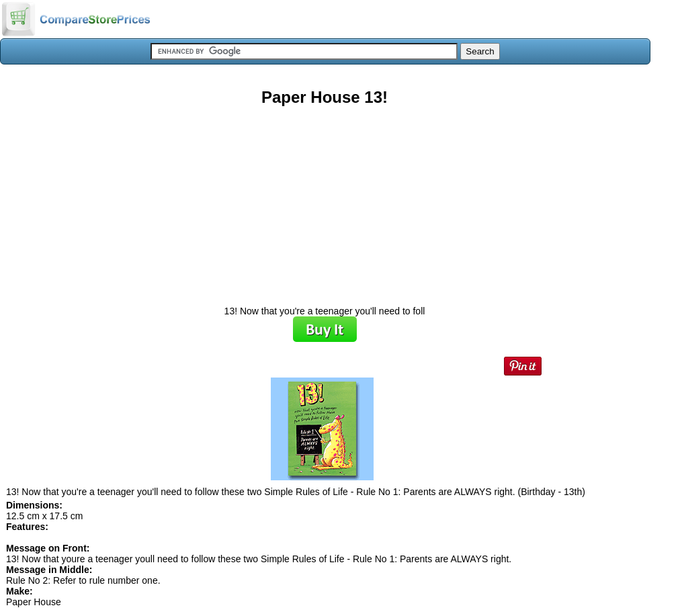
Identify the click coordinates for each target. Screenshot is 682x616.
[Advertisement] (325, 201)
